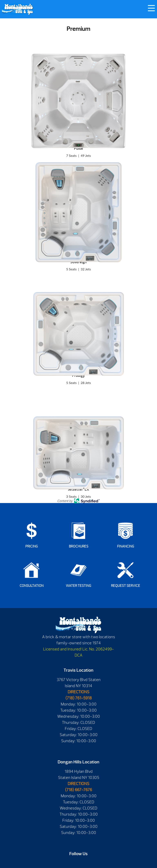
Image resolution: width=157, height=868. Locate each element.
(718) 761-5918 (79, 698)
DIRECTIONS (78, 692)
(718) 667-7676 (78, 790)
